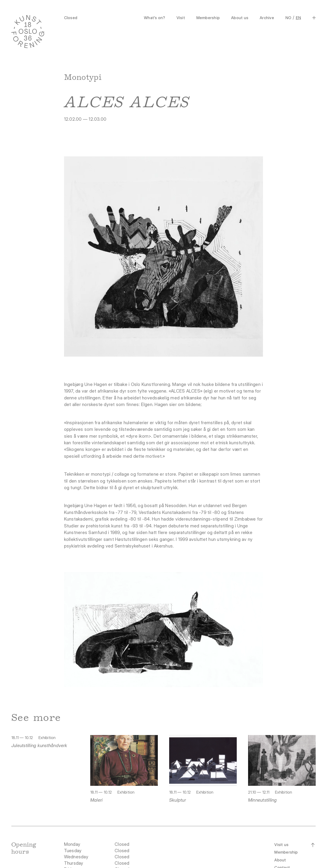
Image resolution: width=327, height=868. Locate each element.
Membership (208, 18)
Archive (267, 18)
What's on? (154, 18)
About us (240, 18)
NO (288, 18)
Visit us (281, 845)
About (280, 860)
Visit (181, 18)
